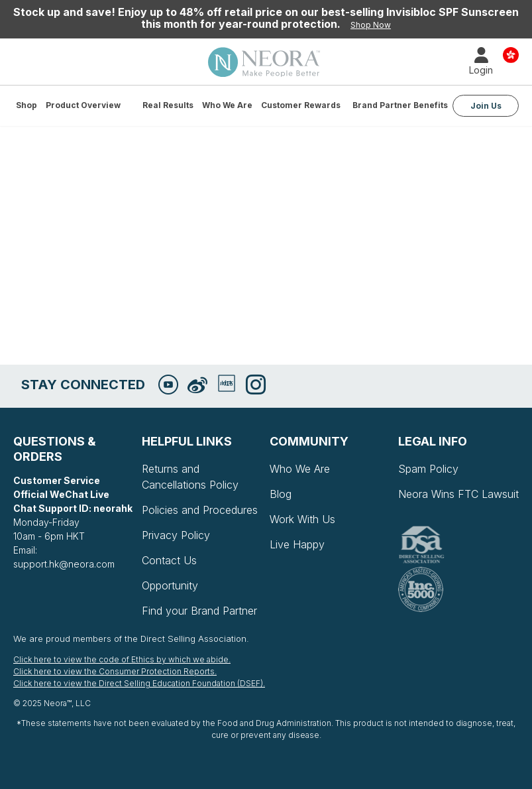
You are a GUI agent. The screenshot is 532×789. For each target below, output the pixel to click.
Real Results (168, 105)
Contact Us (169, 560)
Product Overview (83, 105)
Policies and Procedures (200, 510)
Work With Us (302, 519)
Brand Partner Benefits (400, 105)
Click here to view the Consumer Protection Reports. (115, 671)
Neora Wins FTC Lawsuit (458, 494)
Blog (281, 494)
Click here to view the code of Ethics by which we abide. (122, 659)
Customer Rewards (301, 105)
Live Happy (297, 544)
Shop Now (371, 25)
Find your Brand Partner (199, 611)
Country (511, 54)
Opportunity (170, 585)
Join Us (486, 106)
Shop (27, 105)
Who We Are (227, 105)
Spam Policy (428, 469)
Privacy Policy (176, 535)
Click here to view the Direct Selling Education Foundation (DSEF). (139, 683)
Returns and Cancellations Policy (190, 477)
